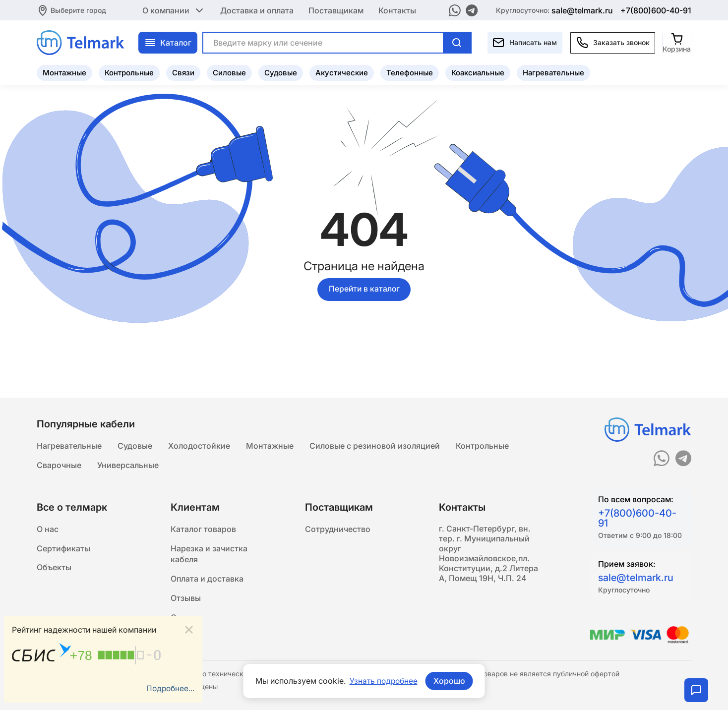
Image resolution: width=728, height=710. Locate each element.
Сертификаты (63, 548)
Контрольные (129, 72)
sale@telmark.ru (582, 10)
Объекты (54, 568)
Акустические (342, 72)
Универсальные (128, 464)
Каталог (168, 42)
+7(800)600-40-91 (656, 10)
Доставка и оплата (257, 10)
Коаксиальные (478, 72)
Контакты (397, 10)
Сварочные (59, 464)
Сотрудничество (338, 529)
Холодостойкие (199, 444)
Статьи (184, 620)
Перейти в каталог (364, 290)
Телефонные (410, 72)
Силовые (229, 72)
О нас (48, 529)
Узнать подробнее (383, 681)
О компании (174, 10)
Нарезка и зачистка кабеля (209, 554)
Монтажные (64, 72)
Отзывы (186, 600)
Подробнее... (170, 689)
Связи (183, 72)
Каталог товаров (203, 529)
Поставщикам (336, 10)
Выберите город (78, 10)
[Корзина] (677, 42)
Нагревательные (553, 72)
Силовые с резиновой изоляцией (375, 444)
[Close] (189, 629)
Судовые (281, 72)
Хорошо (450, 681)
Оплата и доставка (207, 580)
